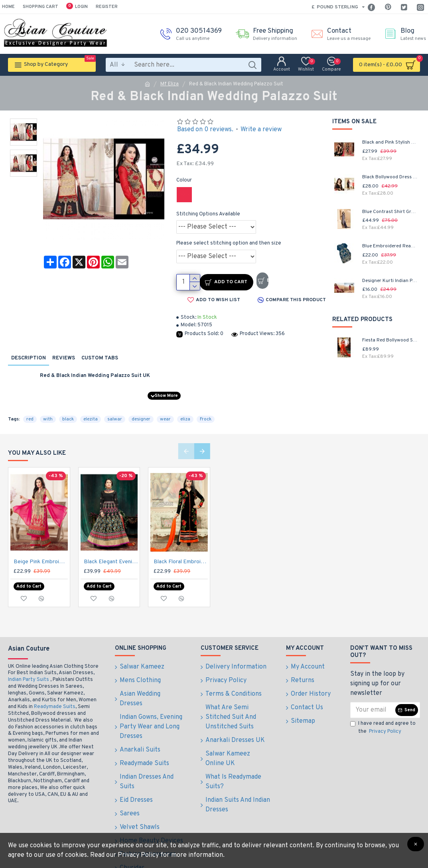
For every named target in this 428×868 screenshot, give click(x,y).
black (68, 409)
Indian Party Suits (29, 666)
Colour (184, 180)
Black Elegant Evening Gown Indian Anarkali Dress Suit (111, 552)
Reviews (64, 358)
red (30, 409)
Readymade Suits (55, 693)
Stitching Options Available (208, 214)
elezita (91, 409)
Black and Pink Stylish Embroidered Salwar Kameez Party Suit (390, 143)
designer (141, 409)
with (48, 409)
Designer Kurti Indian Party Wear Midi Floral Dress (390, 281)
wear (165, 409)
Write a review (261, 130)
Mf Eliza (170, 84)
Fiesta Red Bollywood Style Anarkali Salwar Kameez (390, 340)
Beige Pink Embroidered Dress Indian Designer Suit (41, 552)
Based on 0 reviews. (205, 130)
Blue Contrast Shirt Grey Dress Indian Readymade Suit (390, 212)
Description (29, 358)
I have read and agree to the (383, 714)
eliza (185, 409)
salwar (115, 409)
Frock (206, 409)
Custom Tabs (100, 358)
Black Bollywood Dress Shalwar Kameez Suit (390, 177)
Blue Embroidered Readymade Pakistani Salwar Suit (390, 246)
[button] (186, 441)
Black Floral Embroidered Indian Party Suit (181, 552)
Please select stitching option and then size (229, 243)
